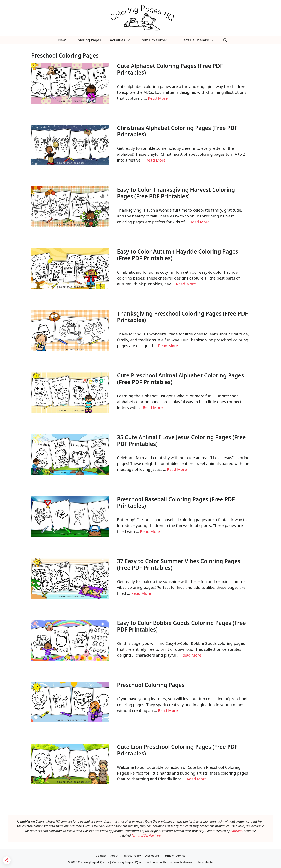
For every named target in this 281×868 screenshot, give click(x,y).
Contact (101, 856)
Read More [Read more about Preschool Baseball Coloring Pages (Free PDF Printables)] (150, 531)
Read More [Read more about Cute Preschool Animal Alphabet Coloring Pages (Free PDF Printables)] (153, 408)
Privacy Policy (132, 856)
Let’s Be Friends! (200, 40)
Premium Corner (158, 40)
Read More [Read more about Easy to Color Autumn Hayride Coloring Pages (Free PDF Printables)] (186, 284)
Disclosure (152, 856)
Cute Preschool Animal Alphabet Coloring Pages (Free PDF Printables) (181, 379)
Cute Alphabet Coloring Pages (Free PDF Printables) (170, 69)
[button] (225, 40)
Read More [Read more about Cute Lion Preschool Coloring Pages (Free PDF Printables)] (197, 779)
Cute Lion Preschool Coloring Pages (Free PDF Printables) (177, 750)
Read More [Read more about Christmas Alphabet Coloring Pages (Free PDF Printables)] (156, 160)
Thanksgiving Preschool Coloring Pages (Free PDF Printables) (183, 317)
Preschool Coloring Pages (151, 685)
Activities (122, 40)
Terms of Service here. (146, 835)
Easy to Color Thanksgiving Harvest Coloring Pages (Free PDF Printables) (176, 193)
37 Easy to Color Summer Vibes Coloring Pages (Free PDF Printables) (179, 564)
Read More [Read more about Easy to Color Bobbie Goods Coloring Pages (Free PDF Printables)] (191, 655)
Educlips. (237, 831)
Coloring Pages (88, 40)
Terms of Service (174, 856)
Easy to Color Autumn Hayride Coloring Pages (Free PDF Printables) (178, 255)
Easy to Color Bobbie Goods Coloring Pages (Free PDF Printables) (181, 626)
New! (62, 40)
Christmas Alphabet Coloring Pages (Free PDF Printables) (177, 131)
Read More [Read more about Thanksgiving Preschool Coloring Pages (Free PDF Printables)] (168, 346)
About (114, 856)
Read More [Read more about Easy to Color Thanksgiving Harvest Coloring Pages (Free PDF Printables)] (200, 222)
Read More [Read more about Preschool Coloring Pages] (168, 710)
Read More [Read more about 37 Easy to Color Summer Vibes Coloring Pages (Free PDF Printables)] (141, 593)
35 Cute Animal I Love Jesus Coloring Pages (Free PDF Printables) (181, 440)
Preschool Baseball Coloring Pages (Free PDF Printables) (176, 502)
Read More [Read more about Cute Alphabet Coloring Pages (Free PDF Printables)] (158, 98)
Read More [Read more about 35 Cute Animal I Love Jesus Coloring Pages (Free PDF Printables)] (177, 469)
